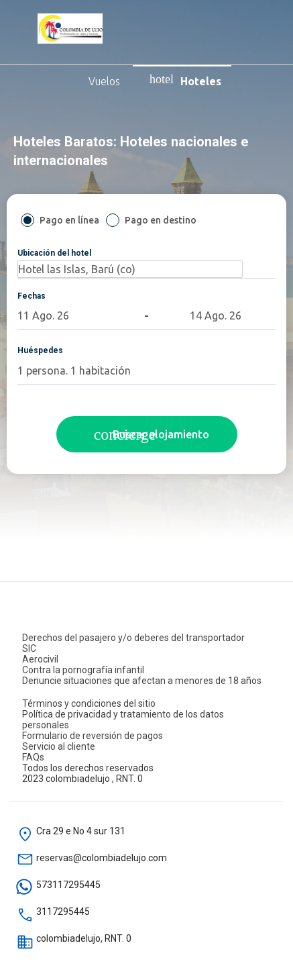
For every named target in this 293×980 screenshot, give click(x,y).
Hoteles (185, 80)
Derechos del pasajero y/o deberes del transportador (133, 638)
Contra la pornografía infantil (83, 670)
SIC (29, 648)
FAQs (33, 757)
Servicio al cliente (59, 746)
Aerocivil (40, 659)
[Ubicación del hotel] (130, 269)
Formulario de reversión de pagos (93, 736)
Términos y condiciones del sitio (89, 703)
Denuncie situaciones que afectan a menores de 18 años (142, 681)
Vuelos (72, 80)
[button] (44, 315)
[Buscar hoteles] (147, 434)
